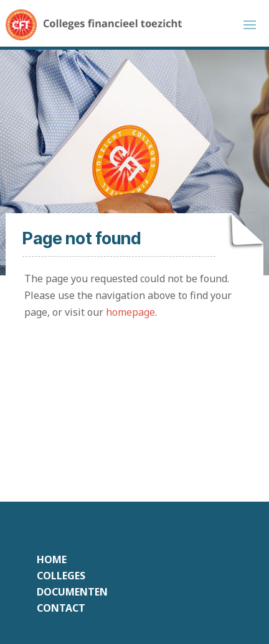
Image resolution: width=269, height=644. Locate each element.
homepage (130, 312)
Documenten (72, 592)
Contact (61, 608)
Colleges (61, 576)
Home (52, 559)
